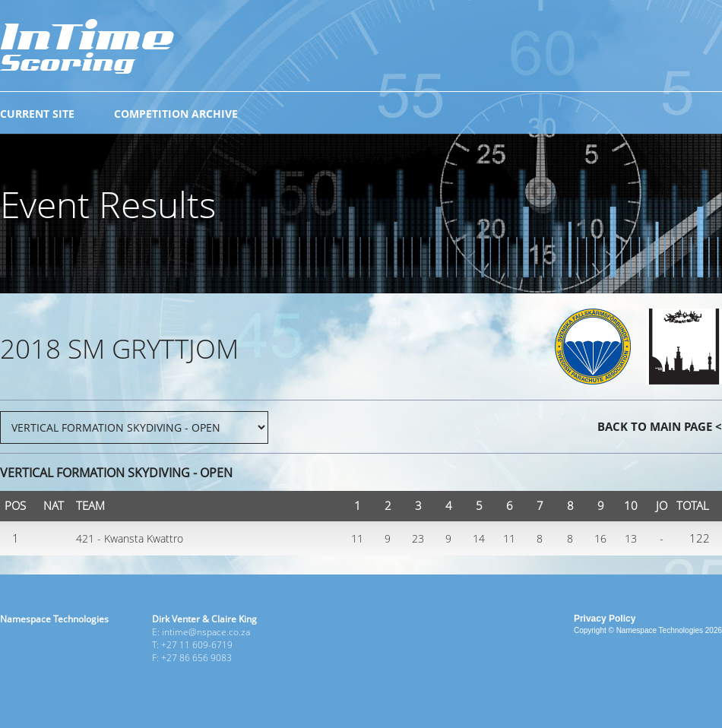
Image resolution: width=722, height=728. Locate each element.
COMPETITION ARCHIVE (176, 114)
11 (357, 538)
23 (418, 538)
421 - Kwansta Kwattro (130, 538)
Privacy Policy (605, 619)
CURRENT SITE (37, 114)
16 (600, 538)
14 (479, 538)
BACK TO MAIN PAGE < (660, 426)
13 (631, 538)
